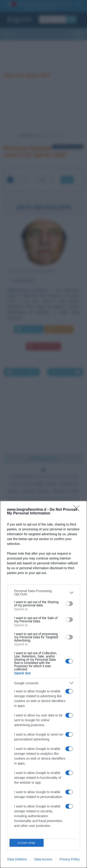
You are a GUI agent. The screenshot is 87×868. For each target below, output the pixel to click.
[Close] (78, 510)
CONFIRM (27, 843)
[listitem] (43, 593)
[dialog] (43, 684)
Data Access (43, 859)
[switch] (69, 604)
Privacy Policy (69, 859)
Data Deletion (17, 859)
